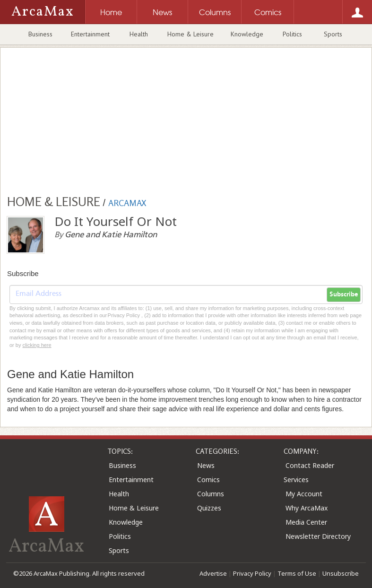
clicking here (37, 345)
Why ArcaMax (307, 508)
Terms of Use (297, 573)
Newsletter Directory (318, 536)
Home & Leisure (190, 34)
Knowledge (247, 34)
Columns (211, 494)
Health (139, 34)
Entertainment (90, 34)
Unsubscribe (341, 573)
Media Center (306, 522)
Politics (292, 34)
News (206, 465)
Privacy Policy (252, 573)
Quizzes (209, 508)
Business (40, 34)
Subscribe (344, 294)
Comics (208, 480)
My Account (304, 494)
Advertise (213, 573)
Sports (333, 34)
